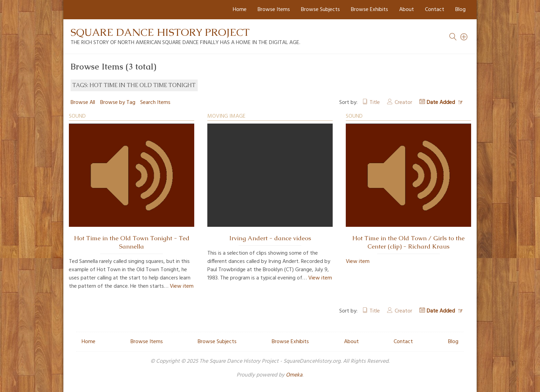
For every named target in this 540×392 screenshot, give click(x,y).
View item (182, 286)
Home (240, 10)
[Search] (464, 37)
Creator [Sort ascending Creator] (403, 103)
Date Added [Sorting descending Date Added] (442, 103)
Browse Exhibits (370, 10)
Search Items (155, 103)
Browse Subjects (320, 10)
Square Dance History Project (160, 32)
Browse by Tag (118, 103)
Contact (435, 10)
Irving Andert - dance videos (270, 238)
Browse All (83, 103)
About (407, 10)
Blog (460, 10)
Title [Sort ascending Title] (375, 103)
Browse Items (274, 10)
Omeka (294, 375)
